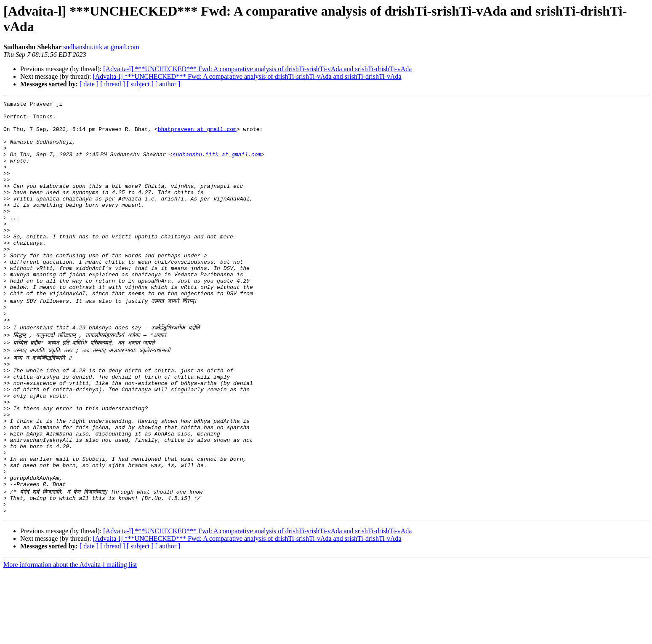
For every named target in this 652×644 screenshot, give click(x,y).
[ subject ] (140, 84)
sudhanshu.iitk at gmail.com (101, 47)
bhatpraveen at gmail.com (197, 135)
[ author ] (168, 84)
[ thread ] (113, 84)
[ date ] (89, 84)
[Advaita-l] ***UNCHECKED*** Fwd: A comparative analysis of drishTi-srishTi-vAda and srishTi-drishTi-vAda (257, 69)
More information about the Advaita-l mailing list (70, 637)
